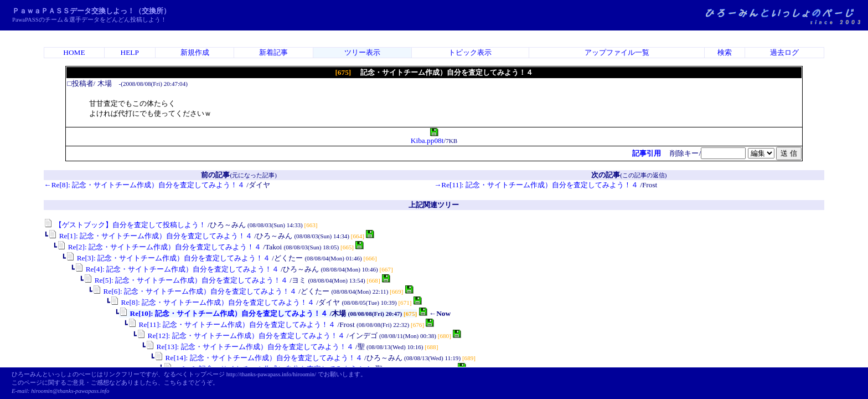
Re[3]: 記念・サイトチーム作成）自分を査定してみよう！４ (168, 258)
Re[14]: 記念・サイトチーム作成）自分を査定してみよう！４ (258, 358)
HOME (74, 52)
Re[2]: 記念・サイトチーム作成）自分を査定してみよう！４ (159, 247)
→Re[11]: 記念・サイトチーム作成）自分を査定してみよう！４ (536, 185)
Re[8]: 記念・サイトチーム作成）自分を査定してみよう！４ (212, 302)
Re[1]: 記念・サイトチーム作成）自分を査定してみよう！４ (150, 236)
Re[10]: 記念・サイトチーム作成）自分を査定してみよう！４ (223, 313)
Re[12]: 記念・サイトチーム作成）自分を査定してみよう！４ (241, 336)
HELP (130, 52)
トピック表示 (470, 52)
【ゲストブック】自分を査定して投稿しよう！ (125, 225)
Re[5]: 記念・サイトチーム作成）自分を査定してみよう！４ (186, 280)
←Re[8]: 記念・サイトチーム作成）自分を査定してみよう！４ (144, 185)
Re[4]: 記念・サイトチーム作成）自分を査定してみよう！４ (177, 269)
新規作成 (195, 52)
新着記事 (273, 52)
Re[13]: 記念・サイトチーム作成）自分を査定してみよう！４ (249, 347)
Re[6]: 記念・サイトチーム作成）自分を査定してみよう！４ (195, 291)
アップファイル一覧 (617, 52)
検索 (725, 52)
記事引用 (647, 153)
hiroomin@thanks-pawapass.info (70, 391)
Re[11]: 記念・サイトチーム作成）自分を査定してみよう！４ (232, 324)
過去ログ (784, 52)
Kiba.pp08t (427, 137)
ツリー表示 (362, 52)
